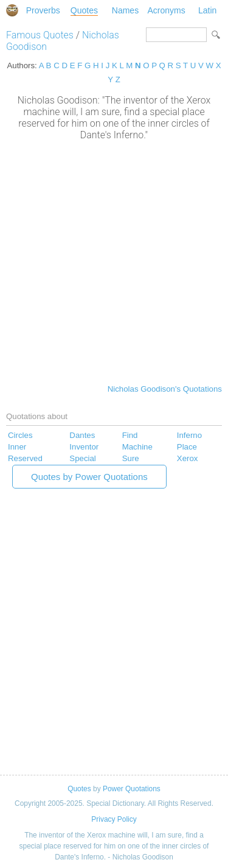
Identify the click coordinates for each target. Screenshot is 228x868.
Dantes (82, 435)
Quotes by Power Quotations (89, 477)
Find (130, 435)
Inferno (189, 435)
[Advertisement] (114, 261)
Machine (137, 447)
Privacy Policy (114, 819)
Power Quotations (132, 789)
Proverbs (43, 10)
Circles (20, 435)
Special (83, 458)
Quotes (84, 10)
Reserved (25, 458)
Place (187, 447)
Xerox (188, 458)
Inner (17, 447)
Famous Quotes (40, 35)
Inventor (84, 447)
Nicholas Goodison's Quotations (165, 389)
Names (125, 10)
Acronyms (166, 10)
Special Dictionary (12, 10)
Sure (131, 458)
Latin (207, 10)
